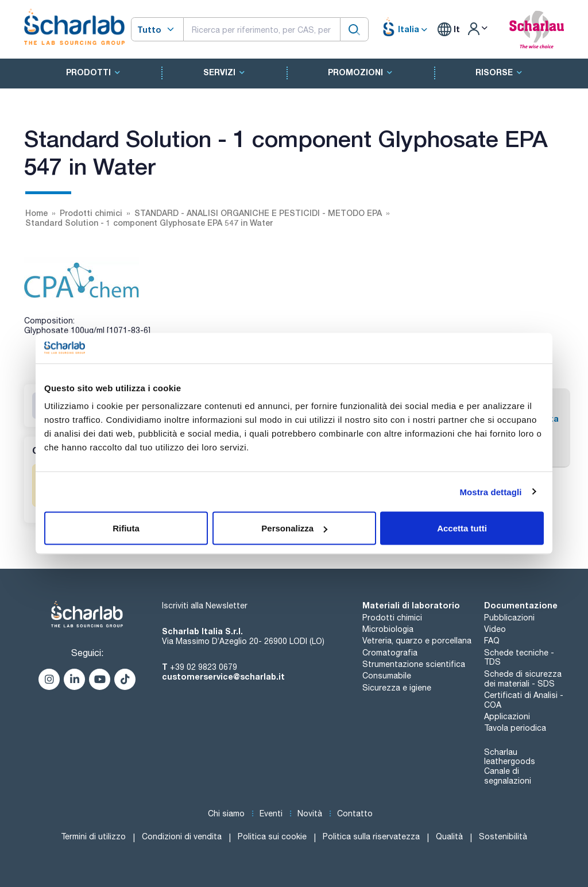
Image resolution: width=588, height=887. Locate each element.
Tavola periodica (515, 728)
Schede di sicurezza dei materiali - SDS (523, 679)
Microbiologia (388, 629)
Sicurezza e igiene (397, 688)
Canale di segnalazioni (508, 776)
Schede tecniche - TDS (519, 657)
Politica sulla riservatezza (371, 836)
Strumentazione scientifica (414, 664)
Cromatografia (390, 653)
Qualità (449, 836)
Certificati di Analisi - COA (524, 700)
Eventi (271, 813)
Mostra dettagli (490, 491)
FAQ (492, 641)
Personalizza (294, 528)
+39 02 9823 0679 (204, 667)
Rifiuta (126, 528)
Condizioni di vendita (182, 836)
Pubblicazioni (509, 618)
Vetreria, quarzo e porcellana (417, 641)
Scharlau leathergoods (510, 757)
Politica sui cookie (272, 836)
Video (495, 629)
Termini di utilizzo (93, 836)
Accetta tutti (462, 528)
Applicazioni (507, 716)
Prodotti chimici (392, 618)
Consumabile (387, 676)
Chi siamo (226, 813)
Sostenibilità (503, 836)
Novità (310, 813)
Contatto (355, 813)
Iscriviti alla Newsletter (205, 606)
